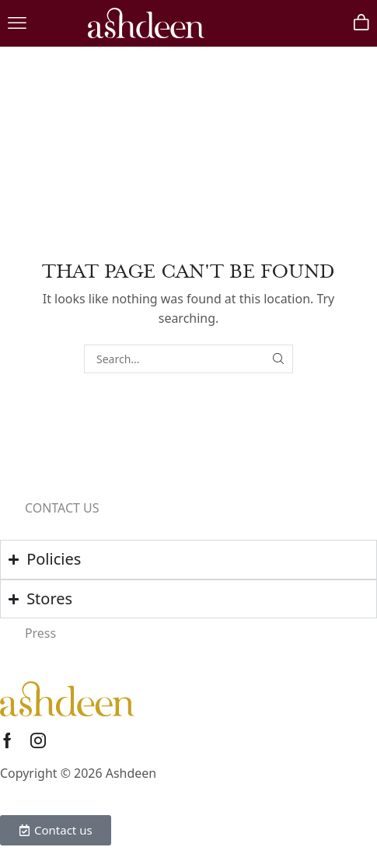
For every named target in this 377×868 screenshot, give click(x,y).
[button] (17, 23)
